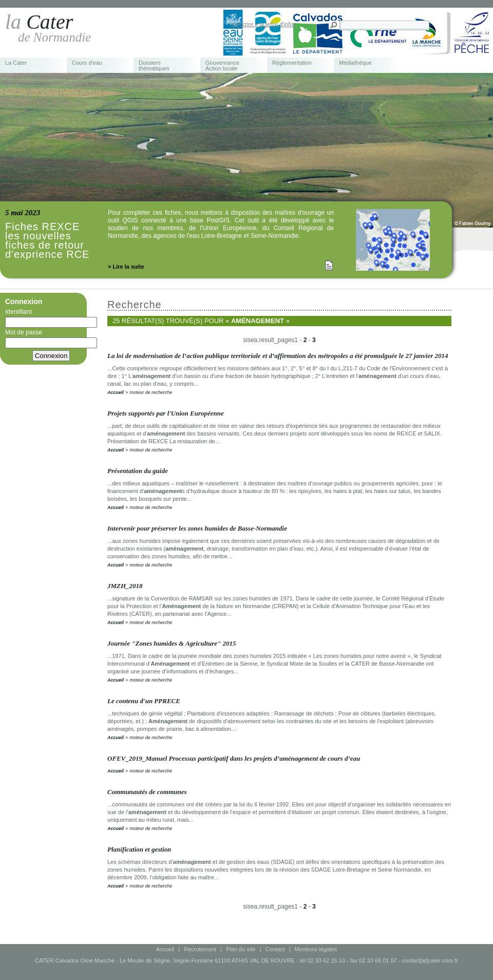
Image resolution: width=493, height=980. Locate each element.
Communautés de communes (147, 792)
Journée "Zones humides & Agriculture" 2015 (172, 643)
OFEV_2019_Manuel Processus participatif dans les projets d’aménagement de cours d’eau (234, 758)
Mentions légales (316, 949)
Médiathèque (355, 63)
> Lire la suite (126, 267)
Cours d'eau (87, 63)
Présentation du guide (138, 471)
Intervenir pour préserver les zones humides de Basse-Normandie (197, 528)
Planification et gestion (139, 849)
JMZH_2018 (125, 586)
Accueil (116, 392)
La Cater (16, 63)
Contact (275, 949)
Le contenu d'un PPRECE (144, 701)
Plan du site (241, 949)
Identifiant (51, 318)
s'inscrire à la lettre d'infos (263, 24)
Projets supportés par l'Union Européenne (166, 413)
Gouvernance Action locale (222, 66)
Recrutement (200, 949)
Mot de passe (51, 338)
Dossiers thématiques (154, 66)
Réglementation (292, 63)
